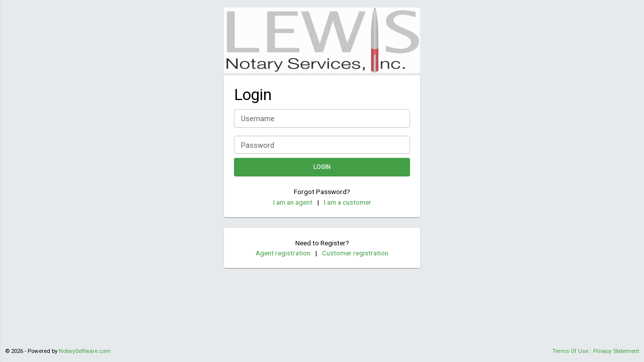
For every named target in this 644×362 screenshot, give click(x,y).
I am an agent (293, 202)
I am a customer (348, 202)
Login (322, 167)
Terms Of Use (570, 351)
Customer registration (355, 253)
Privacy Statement (616, 351)
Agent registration (283, 253)
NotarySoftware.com (85, 351)
